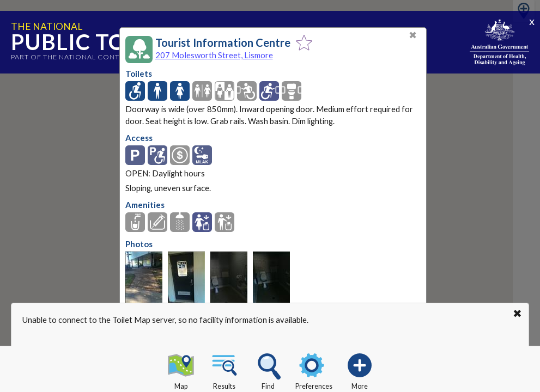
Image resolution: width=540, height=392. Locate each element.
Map (181, 370)
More (360, 370)
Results (225, 370)
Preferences (314, 370)
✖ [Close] (413, 35)
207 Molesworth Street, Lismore (214, 55)
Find (268, 370)
